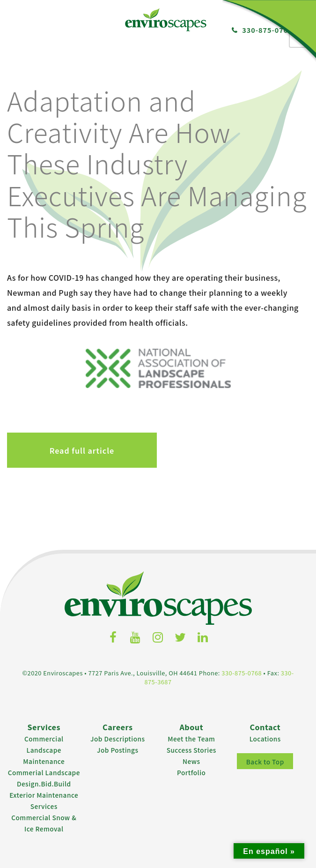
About (191, 727)
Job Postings (118, 750)
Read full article (82, 450)
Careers (118, 727)
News (191, 761)
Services (44, 727)
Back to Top (265, 762)
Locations (265, 739)
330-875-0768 (242, 673)
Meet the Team (191, 739)
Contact (265, 727)
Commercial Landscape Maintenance (44, 750)
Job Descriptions (118, 739)
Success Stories (191, 750)
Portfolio (191, 772)
